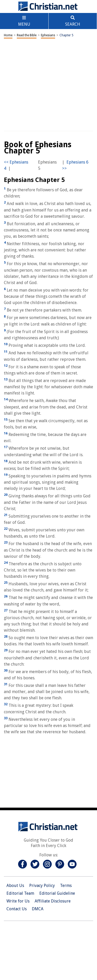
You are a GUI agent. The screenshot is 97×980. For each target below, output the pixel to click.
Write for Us (18, 901)
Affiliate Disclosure (53, 901)
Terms (66, 886)
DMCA (38, 909)
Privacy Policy (42, 886)
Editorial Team (20, 893)
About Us (15, 886)
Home (8, 35)
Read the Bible (27, 35)
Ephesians (48, 35)
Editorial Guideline (57, 893)
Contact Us (17, 909)
